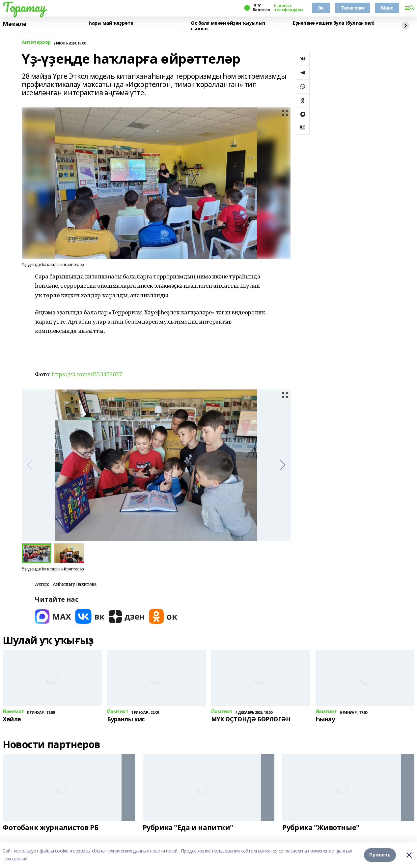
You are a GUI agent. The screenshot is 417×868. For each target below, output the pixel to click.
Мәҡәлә (14, 24)
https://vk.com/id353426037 (87, 374)
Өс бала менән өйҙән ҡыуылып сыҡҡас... (228, 26)
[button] (283, 465)
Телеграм (352, 8)
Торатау (24, 7)
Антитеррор (36, 42)
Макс (387, 8)
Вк (321, 8)
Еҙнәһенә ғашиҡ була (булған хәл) (334, 23)
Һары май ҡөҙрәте (111, 23)
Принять (380, 855)
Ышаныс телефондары (289, 8)
